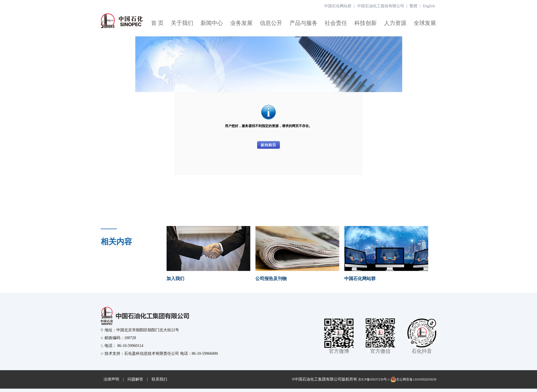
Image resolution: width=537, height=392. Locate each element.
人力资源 (395, 23)
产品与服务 (303, 23)
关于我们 (182, 23)
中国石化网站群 (338, 6)
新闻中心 (212, 23)
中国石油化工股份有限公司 (381, 6)
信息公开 (271, 23)
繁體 (413, 6)
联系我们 (159, 379)
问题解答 (135, 379)
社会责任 (336, 23)
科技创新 (366, 23)
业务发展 (241, 23)
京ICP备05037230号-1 (374, 379)
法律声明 (111, 379)
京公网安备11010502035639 (413, 379)
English (429, 6)
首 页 (157, 23)
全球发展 (425, 23)
